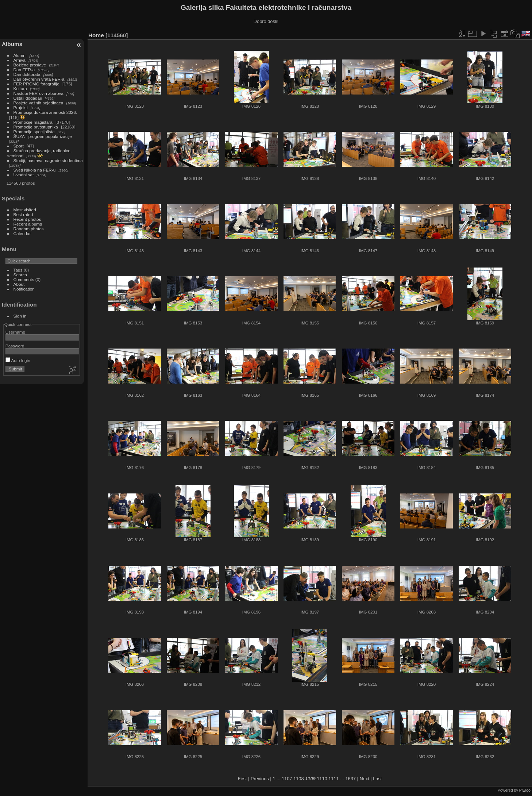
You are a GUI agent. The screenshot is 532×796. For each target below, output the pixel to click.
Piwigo (525, 790)
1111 (334, 779)
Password (15, 346)
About (19, 284)
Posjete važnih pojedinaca (38, 103)
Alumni (20, 55)
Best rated (23, 214)
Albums (12, 44)
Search (20, 275)
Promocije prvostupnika (36, 127)
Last (377, 779)
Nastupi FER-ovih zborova (38, 93)
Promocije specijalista (34, 132)
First (242, 779)
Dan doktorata (27, 74)
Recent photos (27, 219)
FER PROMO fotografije (36, 84)
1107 (287, 779)
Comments (24, 279)
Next (364, 779)
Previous (260, 779)
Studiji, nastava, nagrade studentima (48, 160)
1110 (322, 779)
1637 (350, 779)
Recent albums (28, 224)
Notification (24, 289)
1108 (298, 779)
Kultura (20, 89)
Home (96, 35)
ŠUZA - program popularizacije (43, 136)
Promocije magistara (33, 122)
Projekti (21, 107)
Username (15, 332)
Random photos (29, 229)
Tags (18, 270)
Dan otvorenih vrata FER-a (39, 79)
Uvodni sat (24, 175)
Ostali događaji (28, 98)
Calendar (22, 233)
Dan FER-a (24, 70)
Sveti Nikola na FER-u (35, 170)
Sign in (20, 316)
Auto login (18, 360)
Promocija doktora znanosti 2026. (45, 112)
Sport (19, 146)
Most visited (25, 210)
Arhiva (20, 60)
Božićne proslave (30, 65)
